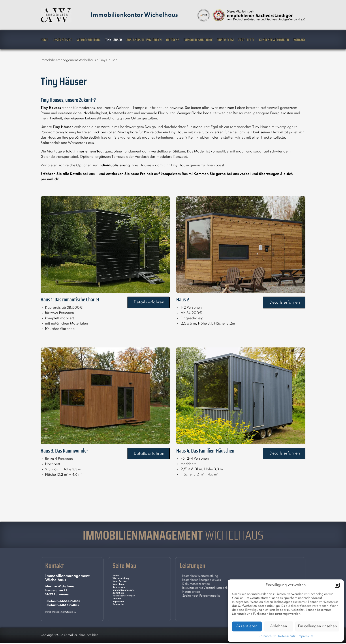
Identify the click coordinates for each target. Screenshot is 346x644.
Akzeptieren (247, 626)
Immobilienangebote (198, 40)
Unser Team (226, 40)
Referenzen (121, 592)
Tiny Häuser (114, 40)
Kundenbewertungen (274, 40)
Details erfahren (149, 302)
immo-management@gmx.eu (66, 612)
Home (44, 40)
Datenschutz (267, 636)
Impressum (305, 636)
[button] (337, 585)
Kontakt (299, 40)
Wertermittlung (89, 40)
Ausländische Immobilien (144, 40)
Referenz (173, 40)
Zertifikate (246, 40)
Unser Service (62, 40)
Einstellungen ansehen (317, 626)
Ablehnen (279, 626)
